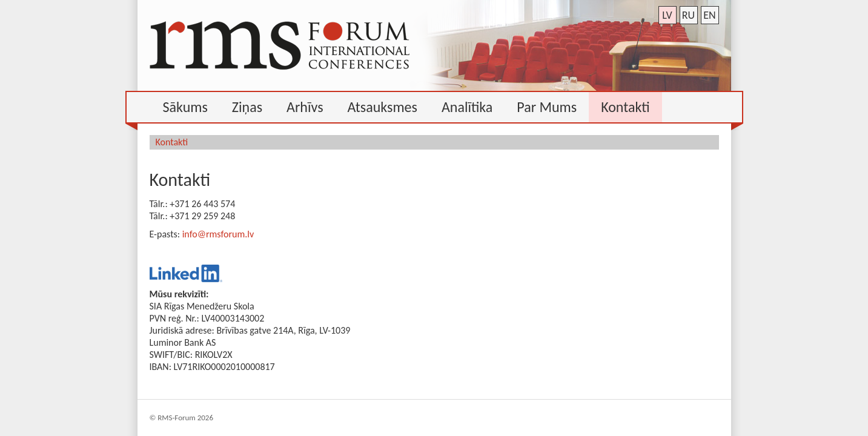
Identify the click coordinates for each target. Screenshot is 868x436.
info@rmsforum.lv (218, 234)
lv (667, 15)
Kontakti (172, 142)
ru (688, 15)
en (709, 15)
